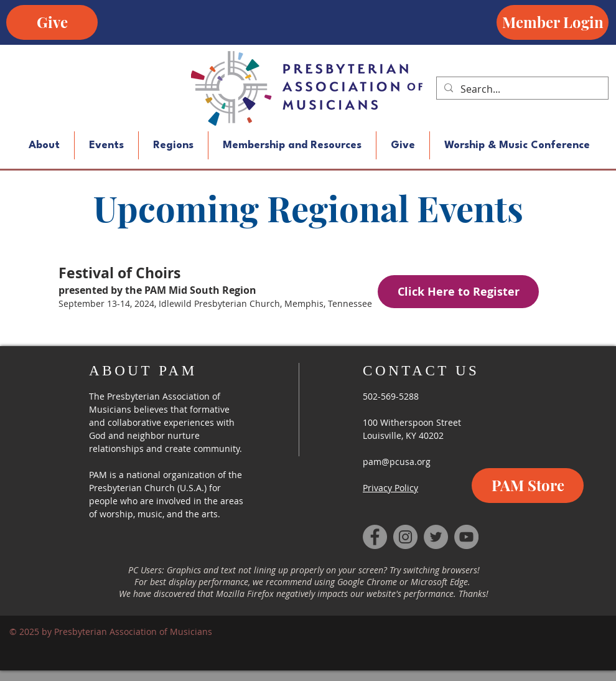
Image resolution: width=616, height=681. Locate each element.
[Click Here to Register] (458, 292)
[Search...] (521, 89)
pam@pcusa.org (397, 462)
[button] (44, 145)
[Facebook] (375, 537)
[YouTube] (466, 537)
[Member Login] (553, 22)
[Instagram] (405, 537)
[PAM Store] (528, 486)
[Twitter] (436, 537)
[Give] (52, 22)
